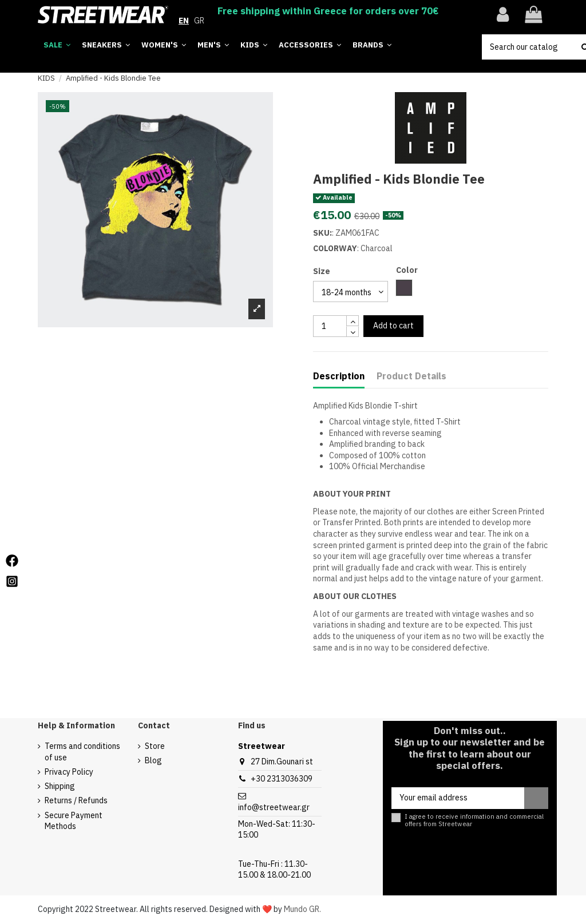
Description (339, 376)
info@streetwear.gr (274, 807)
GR (199, 21)
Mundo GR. (302, 909)
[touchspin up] (353, 321)
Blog (153, 760)
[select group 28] (351, 292)
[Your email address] (458, 798)
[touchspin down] (353, 332)
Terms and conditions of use (82, 752)
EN (184, 21)
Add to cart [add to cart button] (393, 326)
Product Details (411, 376)
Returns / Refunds (76, 800)
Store (155, 746)
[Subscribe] (536, 798)
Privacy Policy (69, 772)
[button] (372, 45)
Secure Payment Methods (74, 821)
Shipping (60, 786)
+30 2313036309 (282, 779)
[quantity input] (330, 326)
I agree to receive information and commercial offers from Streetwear (474, 820)
